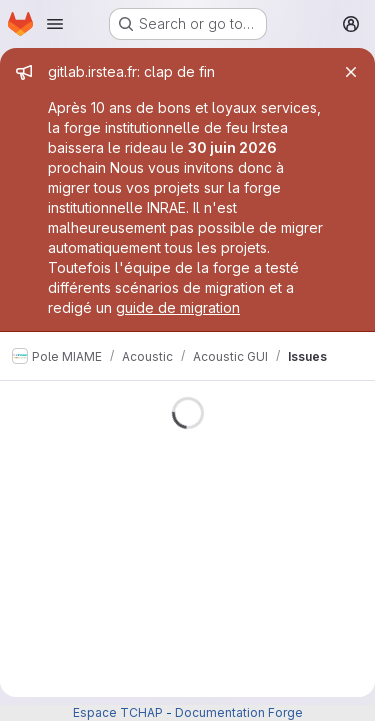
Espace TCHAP (118, 712)
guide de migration (178, 307)
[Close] (351, 72)
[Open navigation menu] (55, 24)
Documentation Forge (239, 712)
